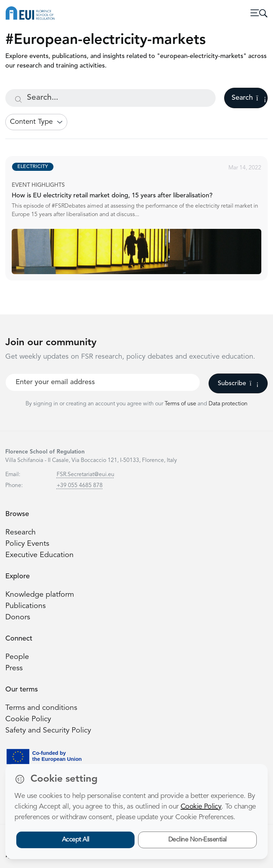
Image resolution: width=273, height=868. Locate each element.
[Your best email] (103, 382)
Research (21, 533)
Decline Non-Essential (197, 840)
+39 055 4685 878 (80, 486)
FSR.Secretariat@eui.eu (86, 475)
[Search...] (110, 98)
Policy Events (27, 544)
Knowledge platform (40, 595)
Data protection (228, 404)
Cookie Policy (28, 719)
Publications (25, 606)
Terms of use (181, 404)
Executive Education (39, 555)
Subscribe (238, 383)
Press (14, 668)
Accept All (76, 840)
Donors (18, 617)
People (17, 657)
